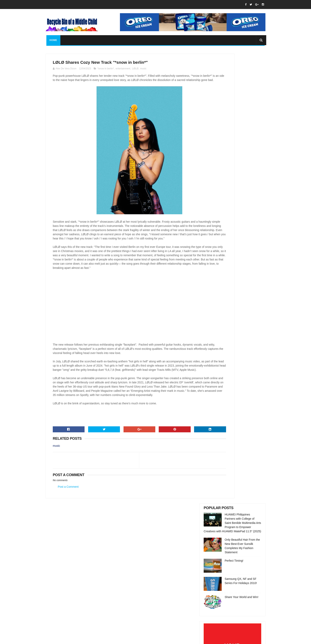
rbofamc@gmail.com (147, 588)
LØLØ (135, 71)
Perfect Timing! (234, 111)
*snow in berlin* (106, 71)
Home (53, 40)
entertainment (123, 71)
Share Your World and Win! (242, 148)
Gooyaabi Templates (115, 639)
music (143, 71)
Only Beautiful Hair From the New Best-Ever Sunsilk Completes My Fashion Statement (241, 574)
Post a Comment (68, 522)
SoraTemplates (71, 639)
